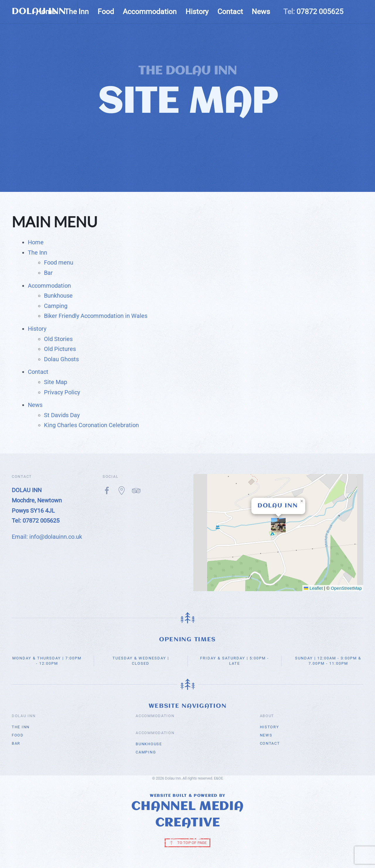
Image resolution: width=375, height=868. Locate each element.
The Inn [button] (77, 12)
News (261, 12)
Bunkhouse (58, 296)
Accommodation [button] (150, 12)
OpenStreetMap (346, 588)
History (37, 329)
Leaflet (313, 588)
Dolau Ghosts (61, 359)
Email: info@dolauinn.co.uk (47, 537)
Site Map (56, 382)
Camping (56, 306)
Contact (38, 372)
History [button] (197, 12)
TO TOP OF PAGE (188, 843)
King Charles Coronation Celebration (91, 425)
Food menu (59, 262)
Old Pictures (60, 349)
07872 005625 (320, 12)
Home (46, 12)
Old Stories (58, 339)
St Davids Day (62, 415)
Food (106, 12)
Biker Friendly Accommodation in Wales (96, 316)
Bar (48, 273)
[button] (278, 525)
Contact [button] (230, 12)
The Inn (37, 253)
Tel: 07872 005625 (36, 521)
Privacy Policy (62, 392)
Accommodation (49, 286)
